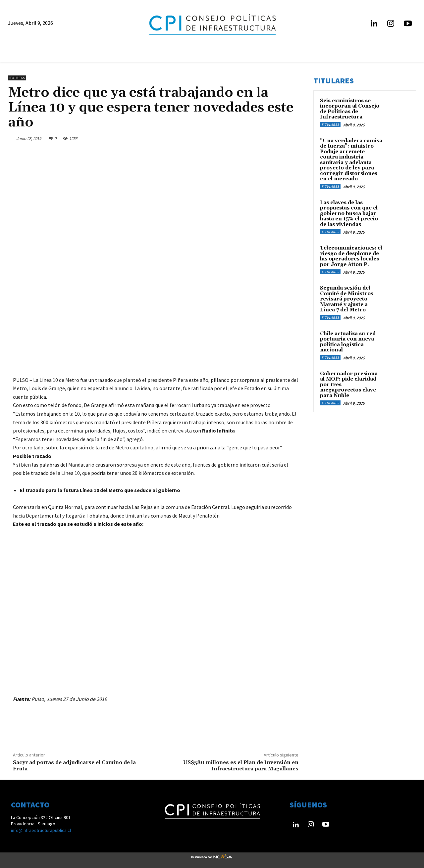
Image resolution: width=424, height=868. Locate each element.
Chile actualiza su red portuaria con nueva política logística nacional (348, 342)
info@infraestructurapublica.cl (41, 830)
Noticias (17, 78)
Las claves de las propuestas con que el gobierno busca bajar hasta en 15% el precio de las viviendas (349, 214)
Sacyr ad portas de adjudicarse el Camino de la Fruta (74, 766)
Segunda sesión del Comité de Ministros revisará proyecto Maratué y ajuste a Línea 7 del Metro (347, 299)
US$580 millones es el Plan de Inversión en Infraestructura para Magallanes (241, 766)
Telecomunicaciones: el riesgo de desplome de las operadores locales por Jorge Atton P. (351, 256)
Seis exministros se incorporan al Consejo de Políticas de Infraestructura (350, 109)
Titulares (330, 125)
